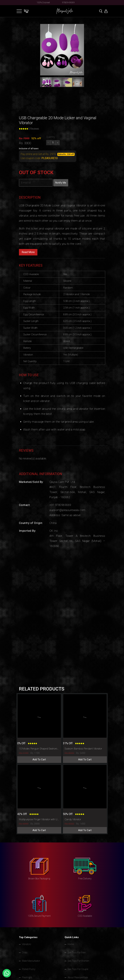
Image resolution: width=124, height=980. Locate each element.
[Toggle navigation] (19, 11)
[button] (47, 82)
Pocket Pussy (29, 969)
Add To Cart (39, 760)
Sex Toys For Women (78, 961)
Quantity (50, 137)
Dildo (25, 953)
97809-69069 (68, 2)
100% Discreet (43, 2)
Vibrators (27, 944)
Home (71, 944)
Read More (28, 252)
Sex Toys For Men (77, 953)
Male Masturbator (31, 961)
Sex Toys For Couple (78, 969)
